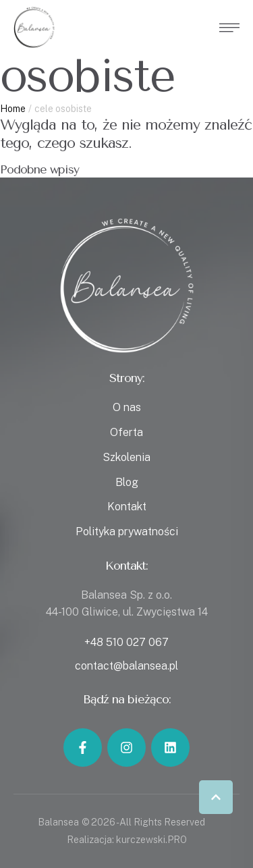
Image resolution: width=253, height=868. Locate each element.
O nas (127, 407)
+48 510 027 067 (126, 642)
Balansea (58, 822)
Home (13, 109)
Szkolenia (126, 457)
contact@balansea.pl (126, 666)
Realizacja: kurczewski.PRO (127, 840)
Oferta (126, 432)
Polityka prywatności (127, 532)
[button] (216, 797)
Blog (127, 482)
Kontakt (127, 507)
